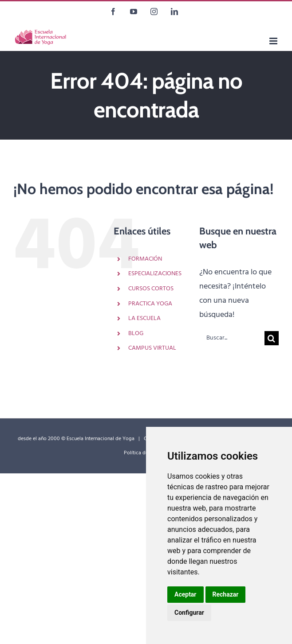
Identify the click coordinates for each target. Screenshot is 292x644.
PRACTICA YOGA (150, 304)
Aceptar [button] (185, 594)
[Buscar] (272, 338)
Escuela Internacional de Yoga (101, 439)
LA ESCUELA (144, 318)
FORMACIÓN (145, 259)
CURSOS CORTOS (151, 289)
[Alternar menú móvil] (274, 41)
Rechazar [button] (226, 594)
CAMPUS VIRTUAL (152, 348)
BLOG (136, 334)
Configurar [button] (189, 613)
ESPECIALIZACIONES (155, 274)
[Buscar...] (232, 338)
